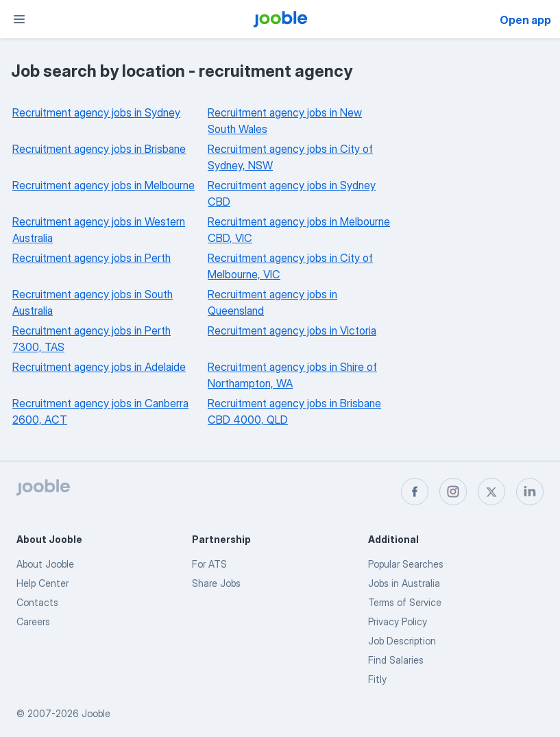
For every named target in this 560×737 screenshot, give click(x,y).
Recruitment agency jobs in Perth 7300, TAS (92, 339)
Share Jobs (216, 583)
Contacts (37, 602)
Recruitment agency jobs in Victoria (292, 330)
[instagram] (453, 492)
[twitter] (491, 492)
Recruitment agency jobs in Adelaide (99, 367)
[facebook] (415, 492)
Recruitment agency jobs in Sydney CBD (292, 193)
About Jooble (45, 564)
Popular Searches (406, 564)
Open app (525, 20)
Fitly (377, 679)
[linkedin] (530, 492)
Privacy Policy (398, 621)
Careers (33, 621)
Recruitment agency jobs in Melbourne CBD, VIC (299, 230)
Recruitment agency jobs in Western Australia (99, 230)
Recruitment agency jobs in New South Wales (285, 121)
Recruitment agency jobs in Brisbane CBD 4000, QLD (294, 411)
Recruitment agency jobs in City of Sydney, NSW (290, 157)
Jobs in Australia (404, 583)
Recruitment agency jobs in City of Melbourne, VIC (290, 266)
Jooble (96, 713)
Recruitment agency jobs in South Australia (93, 302)
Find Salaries (396, 660)
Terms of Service (405, 602)
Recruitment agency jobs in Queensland (272, 302)
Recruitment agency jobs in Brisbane (99, 149)
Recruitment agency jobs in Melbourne (104, 185)
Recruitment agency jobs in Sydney (96, 112)
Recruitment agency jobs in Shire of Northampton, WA (292, 375)
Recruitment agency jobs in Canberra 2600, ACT (100, 411)
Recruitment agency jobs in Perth (92, 258)
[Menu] (19, 19)
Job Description (402, 641)
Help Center (42, 583)
